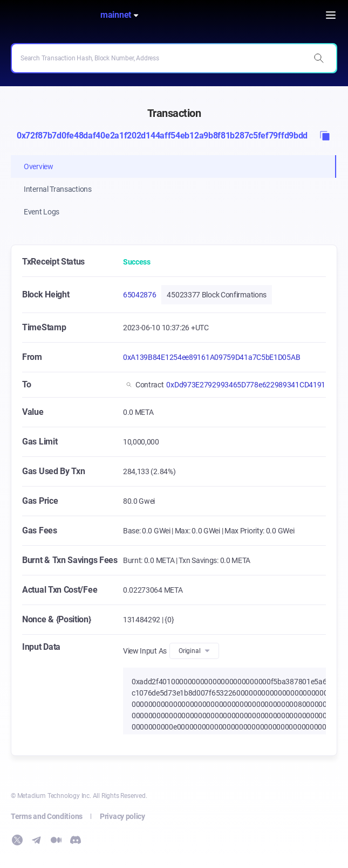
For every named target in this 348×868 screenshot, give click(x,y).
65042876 (140, 295)
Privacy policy (122, 816)
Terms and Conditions (47, 816)
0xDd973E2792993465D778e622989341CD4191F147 (254, 385)
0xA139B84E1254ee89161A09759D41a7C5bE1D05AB (211, 357)
